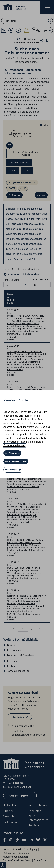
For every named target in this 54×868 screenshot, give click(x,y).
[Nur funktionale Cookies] (16, 461)
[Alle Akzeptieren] (12, 453)
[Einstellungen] (13, 470)
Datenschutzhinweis (14, 445)
